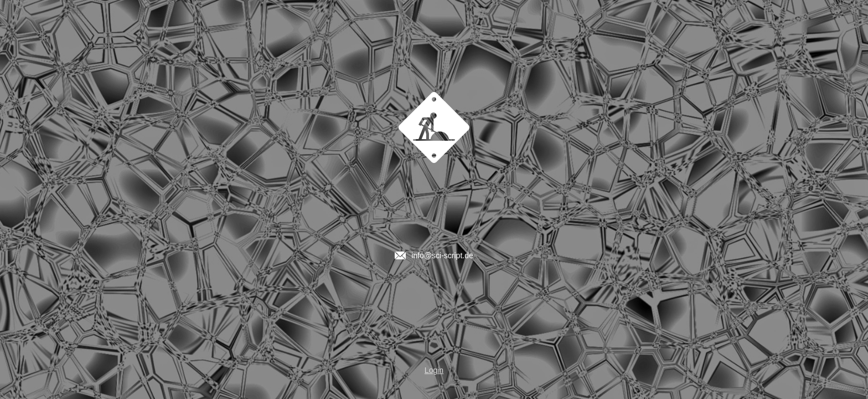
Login (434, 370)
